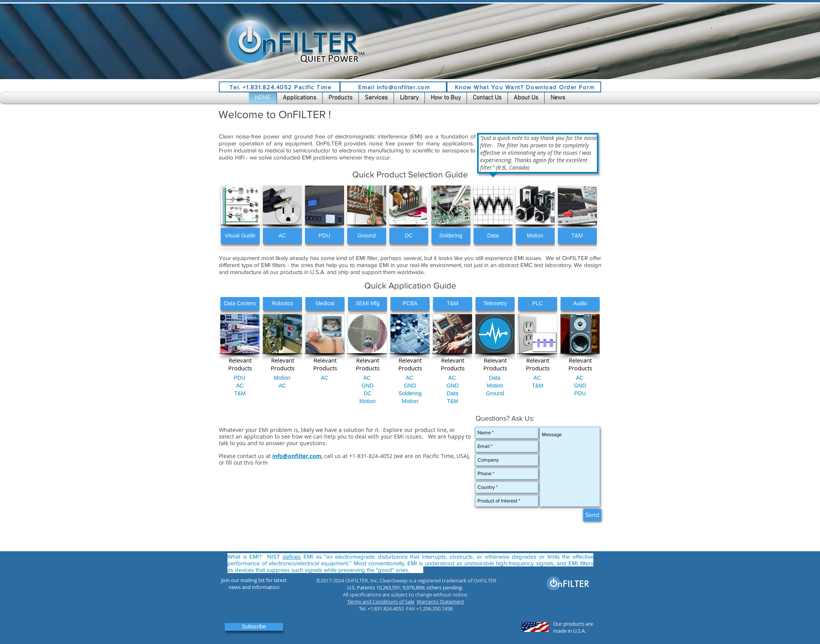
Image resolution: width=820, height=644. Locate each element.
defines (292, 556)
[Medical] (325, 304)
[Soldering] (451, 236)
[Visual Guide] (240, 236)
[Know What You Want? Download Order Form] (524, 87)
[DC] (409, 236)
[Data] (493, 236)
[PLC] (538, 304)
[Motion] (535, 236)
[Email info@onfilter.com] (393, 87)
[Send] (592, 515)
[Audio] (580, 304)
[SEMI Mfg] (367, 304)
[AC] (282, 236)
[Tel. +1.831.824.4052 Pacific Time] (280, 87)
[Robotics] (282, 304)
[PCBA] (410, 304)
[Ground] (367, 236)
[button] (300, 98)
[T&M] (577, 236)
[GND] (367, 386)
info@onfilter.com (297, 456)
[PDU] (325, 236)
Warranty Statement (440, 602)
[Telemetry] (495, 304)
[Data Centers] (240, 304)
